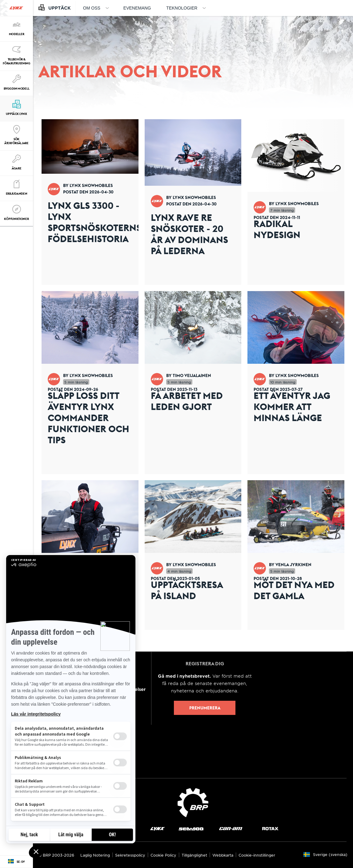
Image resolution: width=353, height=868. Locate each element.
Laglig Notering (95, 855)
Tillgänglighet (194, 855)
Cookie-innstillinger (257, 855)
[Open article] (90, 202)
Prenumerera (205, 708)
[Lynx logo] (16, 8)
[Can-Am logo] (231, 828)
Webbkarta (223, 855)
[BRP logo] (193, 802)
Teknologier (182, 8)
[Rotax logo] (271, 828)
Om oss (92, 8)
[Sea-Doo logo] (191, 828)
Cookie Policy (163, 855)
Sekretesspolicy (130, 855)
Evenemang (137, 8)
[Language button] (16, 862)
